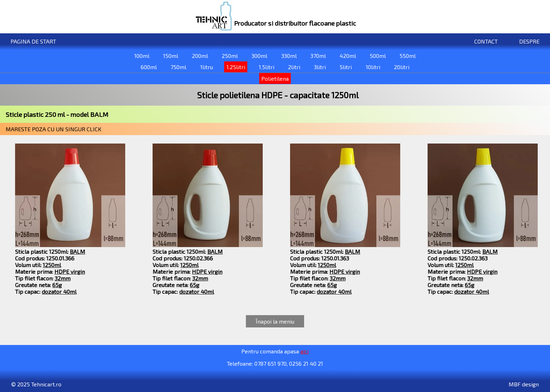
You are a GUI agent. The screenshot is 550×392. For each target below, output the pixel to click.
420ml (348, 56)
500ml (378, 56)
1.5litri (267, 67)
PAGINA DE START (33, 41)
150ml (171, 56)
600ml (149, 67)
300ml (259, 56)
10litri (373, 67)
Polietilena (275, 78)
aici (304, 351)
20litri (402, 67)
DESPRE (529, 41)
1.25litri (236, 67)
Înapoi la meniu (275, 321)
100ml (142, 56)
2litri (294, 67)
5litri (346, 67)
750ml (178, 67)
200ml (200, 56)
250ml (230, 56)
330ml (289, 56)
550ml (408, 56)
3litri (320, 67)
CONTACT (486, 41)
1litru (207, 67)
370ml (318, 56)
